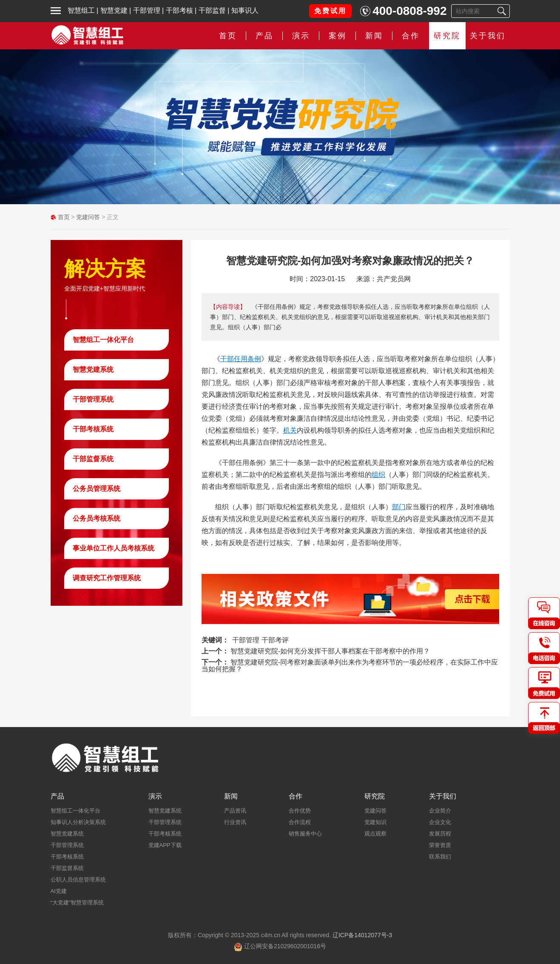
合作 (411, 36)
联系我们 (440, 857)
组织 (378, 475)
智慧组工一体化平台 (103, 340)
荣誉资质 (440, 845)
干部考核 (179, 10)
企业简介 (440, 811)
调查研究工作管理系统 (107, 578)
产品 (264, 36)
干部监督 (212, 10)
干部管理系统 (93, 399)
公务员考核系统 (97, 518)
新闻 (374, 36)
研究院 (447, 36)
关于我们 (488, 36)
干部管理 (147, 10)
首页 (228, 36)
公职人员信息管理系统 (78, 880)
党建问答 (88, 217)
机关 (290, 430)
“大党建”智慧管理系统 (77, 903)
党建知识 (375, 822)
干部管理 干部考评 (260, 640)
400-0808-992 (409, 11)
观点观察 (375, 834)
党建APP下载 (165, 845)
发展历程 (440, 834)
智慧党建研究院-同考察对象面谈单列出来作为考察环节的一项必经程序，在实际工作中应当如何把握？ (350, 666)
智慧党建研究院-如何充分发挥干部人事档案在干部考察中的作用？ (330, 651)
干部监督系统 (93, 459)
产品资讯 (235, 811)
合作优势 (300, 811)
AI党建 (59, 891)
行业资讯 (235, 822)
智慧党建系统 (93, 369)
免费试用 (330, 11)
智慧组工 (81, 10)
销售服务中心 (305, 834)
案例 (338, 36)
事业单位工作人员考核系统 (114, 548)
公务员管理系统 (97, 489)
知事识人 (245, 10)
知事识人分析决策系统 (78, 822)
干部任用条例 (241, 359)
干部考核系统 (93, 429)
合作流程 (300, 822)
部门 (399, 507)
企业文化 (440, 822)
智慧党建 (114, 10)
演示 (301, 36)
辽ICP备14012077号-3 (362, 935)
